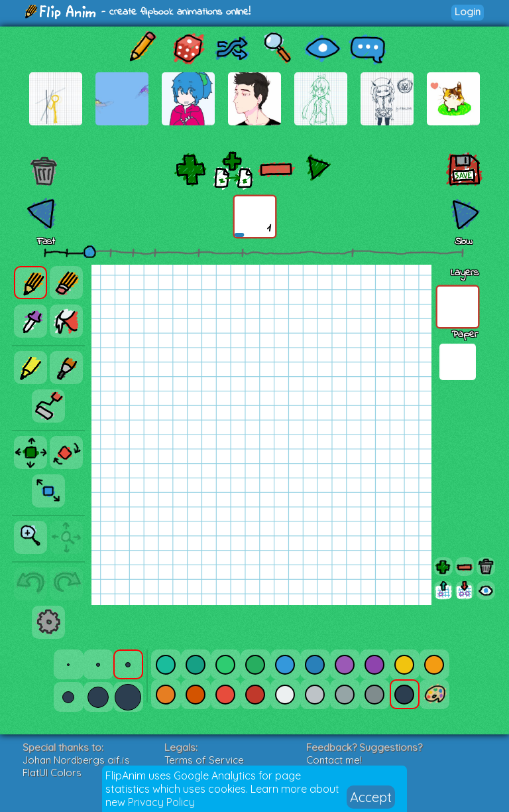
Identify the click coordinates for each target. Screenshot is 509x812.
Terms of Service (204, 760)
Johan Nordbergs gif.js (76, 760)
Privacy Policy (161, 802)
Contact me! (334, 760)
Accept (371, 797)
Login (468, 12)
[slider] (89, 251)
